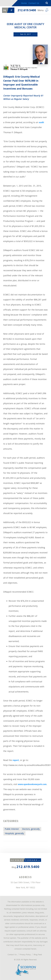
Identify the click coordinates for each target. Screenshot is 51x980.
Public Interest (12, 829)
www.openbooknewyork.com (32, 785)
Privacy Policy (25, 955)
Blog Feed (38, 955)
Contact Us (34, 3)
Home (24, 3)
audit (42, 123)
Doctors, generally (31, 829)
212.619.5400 (27, 11)
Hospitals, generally (14, 834)
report (16, 760)
